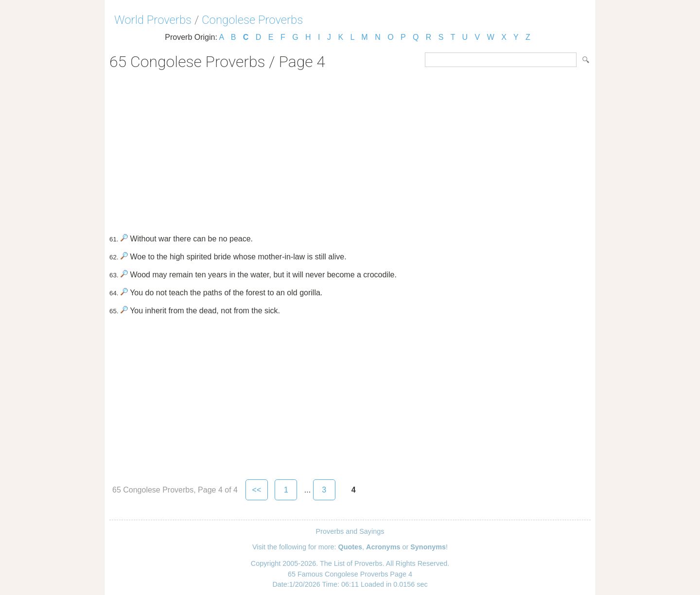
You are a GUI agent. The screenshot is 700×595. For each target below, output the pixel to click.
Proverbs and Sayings (350, 531)
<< (257, 490)
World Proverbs (153, 20)
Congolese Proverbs (252, 20)
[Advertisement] (350, 149)
